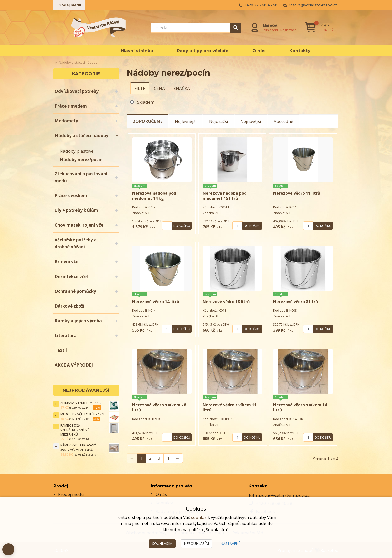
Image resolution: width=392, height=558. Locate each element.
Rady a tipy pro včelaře (203, 51)
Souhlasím (162, 544)
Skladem (146, 102)
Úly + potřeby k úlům (76, 210)
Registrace (288, 30)
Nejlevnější (186, 121)
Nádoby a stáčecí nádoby (82, 136)
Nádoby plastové (77, 151)
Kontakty (300, 51)
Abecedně (284, 121)
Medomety (66, 121)
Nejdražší (219, 121)
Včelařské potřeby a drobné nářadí (76, 243)
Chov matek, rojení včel (80, 225)
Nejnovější (252, 121)
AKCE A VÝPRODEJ (74, 365)
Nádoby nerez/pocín (81, 160)
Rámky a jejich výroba (78, 321)
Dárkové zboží (70, 306)
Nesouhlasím (196, 544)
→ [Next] (178, 458)
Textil (61, 350)
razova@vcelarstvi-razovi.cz (313, 5)
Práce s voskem (71, 196)
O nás (259, 51)
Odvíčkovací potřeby (77, 91)
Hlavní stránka (137, 51)
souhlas (199, 517)
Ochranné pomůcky (75, 291)
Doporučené (148, 121)
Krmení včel (67, 262)
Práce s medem (71, 106)
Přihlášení (270, 30)
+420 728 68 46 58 (261, 5)
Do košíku (182, 225)
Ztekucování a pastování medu (81, 177)
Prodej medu (69, 5)
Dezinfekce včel (71, 277)
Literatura (66, 336)
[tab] (140, 88)
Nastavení (230, 544)
